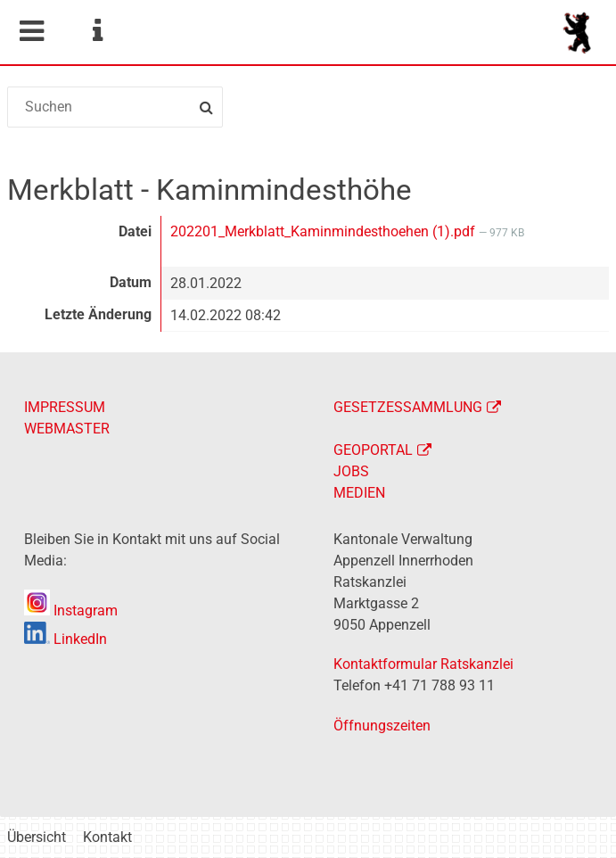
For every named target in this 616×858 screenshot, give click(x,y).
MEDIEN (359, 493)
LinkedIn (66, 639)
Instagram (71, 610)
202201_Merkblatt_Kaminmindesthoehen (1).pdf (324, 231)
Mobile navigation (31, 31)
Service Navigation (97, 31)
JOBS (351, 471)
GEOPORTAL (373, 450)
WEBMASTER (67, 429)
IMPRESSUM (65, 407)
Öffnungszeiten (382, 726)
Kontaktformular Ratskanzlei (423, 664)
